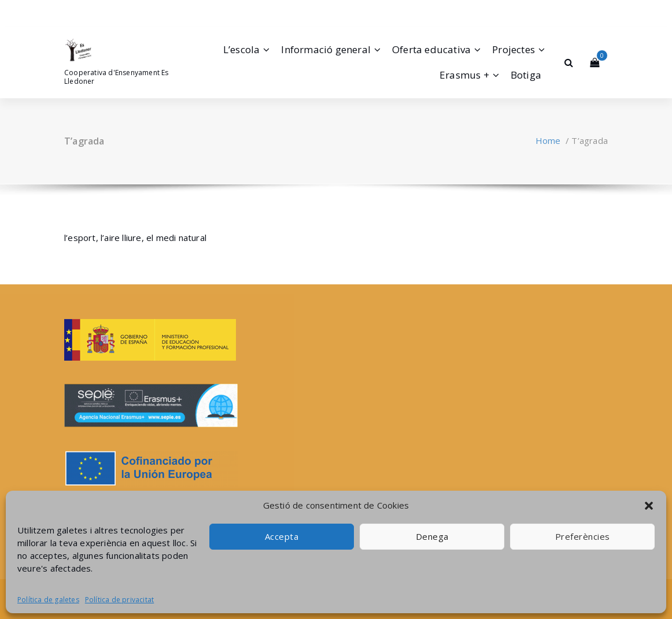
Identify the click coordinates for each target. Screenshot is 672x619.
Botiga (526, 75)
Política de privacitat (119, 600)
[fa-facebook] (67, 11)
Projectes (514, 49)
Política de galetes (48, 600)
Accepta (282, 536)
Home (548, 140)
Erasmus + (464, 75)
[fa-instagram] (81, 11)
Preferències (583, 536)
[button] (649, 506)
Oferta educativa (431, 49)
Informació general (326, 49)
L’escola (242, 49)
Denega (432, 536)
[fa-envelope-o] (97, 11)
